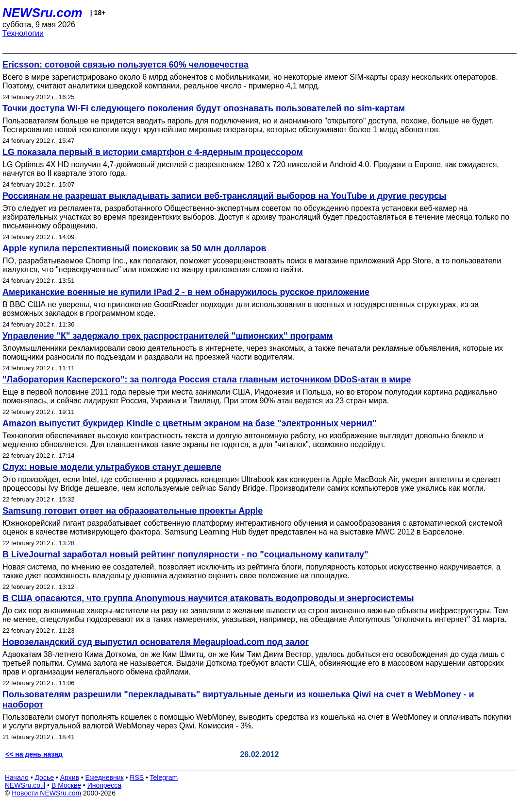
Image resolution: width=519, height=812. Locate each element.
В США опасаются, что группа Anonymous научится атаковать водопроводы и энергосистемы (208, 598)
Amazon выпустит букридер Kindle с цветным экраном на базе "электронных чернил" (189, 423)
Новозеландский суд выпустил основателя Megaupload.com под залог (156, 642)
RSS (137, 777)
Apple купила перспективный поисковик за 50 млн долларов (134, 248)
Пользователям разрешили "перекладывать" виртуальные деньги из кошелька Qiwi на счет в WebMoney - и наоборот (238, 700)
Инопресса (105, 785)
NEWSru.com (42, 13)
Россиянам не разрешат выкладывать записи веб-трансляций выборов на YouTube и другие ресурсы (225, 196)
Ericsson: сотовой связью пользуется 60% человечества (126, 65)
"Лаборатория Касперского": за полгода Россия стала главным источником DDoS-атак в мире (207, 380)
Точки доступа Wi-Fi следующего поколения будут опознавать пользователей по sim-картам (204, 108)
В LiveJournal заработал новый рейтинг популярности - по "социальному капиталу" (185, 554)
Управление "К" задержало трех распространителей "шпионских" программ (168, 336)
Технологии (23, 33)
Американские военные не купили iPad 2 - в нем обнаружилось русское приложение (186, 292)
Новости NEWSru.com (46, 793)
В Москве (66, 785)
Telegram (164, 777)
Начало (17, 777)
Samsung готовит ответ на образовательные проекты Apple (133, 511)
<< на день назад (34, 754)
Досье (44, 777)
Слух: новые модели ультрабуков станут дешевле (112, 467)
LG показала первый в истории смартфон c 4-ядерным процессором (153, 152)
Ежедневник (105, 777)
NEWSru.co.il (25, 785)
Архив (70, 777)
